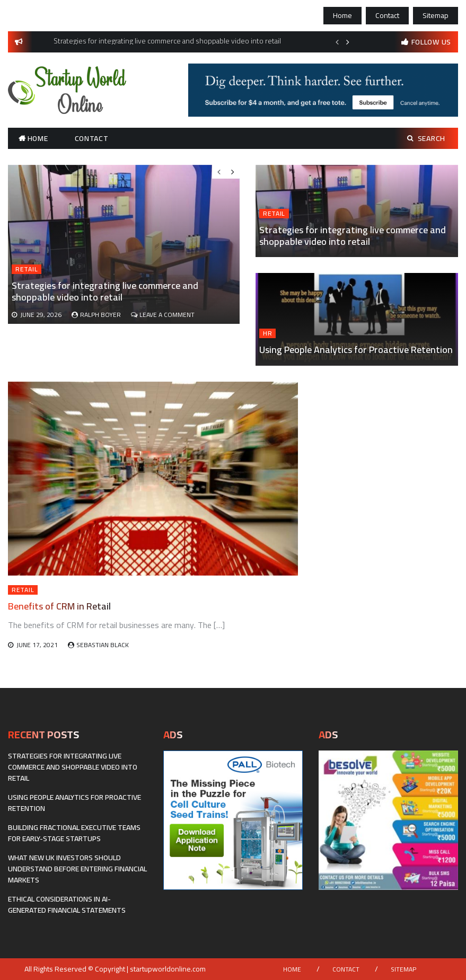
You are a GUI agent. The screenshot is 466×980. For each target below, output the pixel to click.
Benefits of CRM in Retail (59, 606)
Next (348, 42)
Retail (274, 214)
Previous (337, 42)
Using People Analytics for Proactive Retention (356, 350)
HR (267, 333)
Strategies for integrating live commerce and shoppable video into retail (353, 236)
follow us (431, 42)
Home (342, 15)
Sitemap (436, 15)
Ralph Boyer (100, 315)
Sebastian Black (103, 645)
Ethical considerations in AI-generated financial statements (67, 904)
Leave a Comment (167, 315)
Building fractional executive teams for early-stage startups (74, 833)
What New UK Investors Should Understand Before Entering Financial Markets (77, 869)
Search (426, 138)
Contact (387, 15)
